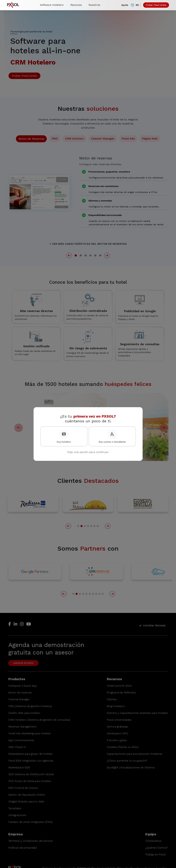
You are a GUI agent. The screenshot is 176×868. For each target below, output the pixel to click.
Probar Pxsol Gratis (156, 5)
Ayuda (125, 5)
